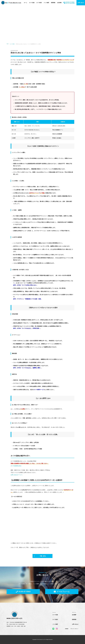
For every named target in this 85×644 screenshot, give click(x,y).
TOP (8, 44)
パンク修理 (46, 3)
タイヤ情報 (12, 44)
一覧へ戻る (42, 546)
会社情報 (59, 3)
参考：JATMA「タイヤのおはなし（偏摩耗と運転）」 (28, 368)
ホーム (25, 3)
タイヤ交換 (32, 3)
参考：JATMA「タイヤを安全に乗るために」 (25, 285)
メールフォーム (62, 582)
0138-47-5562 (23, 582)
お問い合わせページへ (17, 475)
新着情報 (53, 3)
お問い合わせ (81, 3)
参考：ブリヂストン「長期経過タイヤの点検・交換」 (28, 299)
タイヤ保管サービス (39, 390)
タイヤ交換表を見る (16, 466)
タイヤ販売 (39, 3)
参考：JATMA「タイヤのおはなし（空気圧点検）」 (27, 328)
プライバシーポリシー (74, 619)
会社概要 (74, 605)
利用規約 (67, 619)
